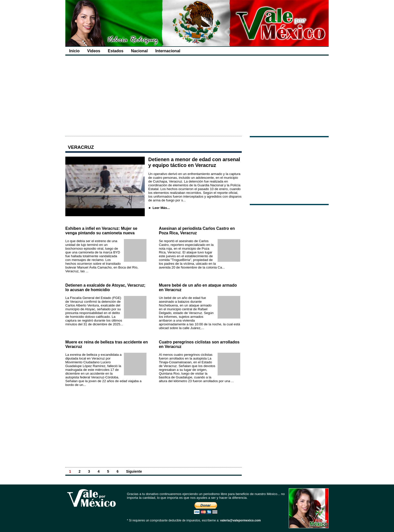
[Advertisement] (197, 96)
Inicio (74, 51)
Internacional (168, 51)
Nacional (139, 51)
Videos (94, 51)
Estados (116, 51)
